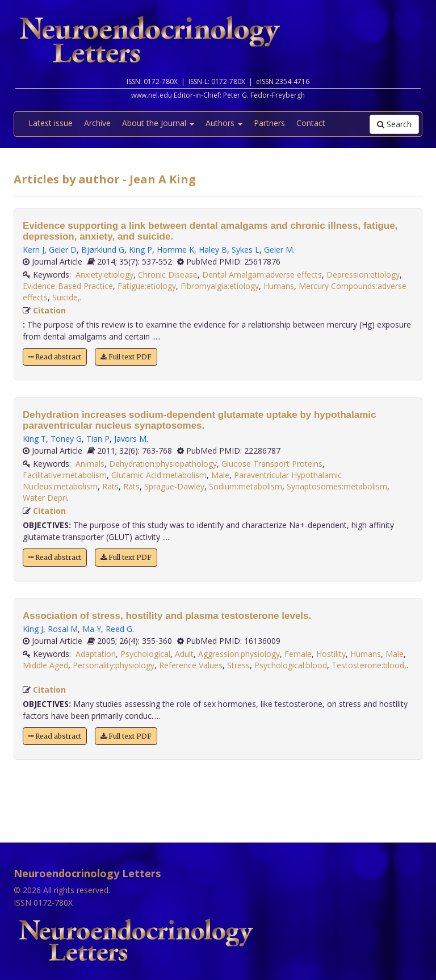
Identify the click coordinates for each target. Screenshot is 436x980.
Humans (279, 286)
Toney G (66, 439)
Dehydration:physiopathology (163, 464)
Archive (97, 123)
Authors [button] (224, 123)
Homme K (175, 250)
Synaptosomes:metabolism (337, 486)
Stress (238, 665)
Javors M (130, 439)
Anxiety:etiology (104, 275)
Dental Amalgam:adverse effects (262, 275)
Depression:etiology (363, 275)
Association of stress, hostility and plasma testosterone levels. (167, 616)
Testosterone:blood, (369, 665)
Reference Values (191, 665)
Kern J (33, 250)
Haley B (213, 250)
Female (298, 654)
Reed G (119, 629)
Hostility (331, 654)
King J (33, 629)
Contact (311, 123)
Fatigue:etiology (147, 286)
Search (394, 124)
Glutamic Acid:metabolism (159, 475)
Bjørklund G (103, 250)
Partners (269, 123)
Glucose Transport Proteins (272, 464)
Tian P (98, 439)
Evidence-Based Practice (68, 286)
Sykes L (246, 250)
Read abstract (55, 357)
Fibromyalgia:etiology (220, 286)
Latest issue (51, 123)
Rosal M (63, 629)
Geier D (63, 250)
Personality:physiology (114, 665)
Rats (110, 486)
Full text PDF (126, 357)
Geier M (278, 250)
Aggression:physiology (239, 654)
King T (34, 439)
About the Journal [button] (158, 123)
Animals (90, 464)
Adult (184, 654)
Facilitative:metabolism (65, 475)
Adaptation (96, 654)
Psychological (145, 654)
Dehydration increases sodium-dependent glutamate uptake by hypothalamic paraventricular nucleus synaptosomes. (200, 420)
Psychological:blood (291, 665)
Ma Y (92, 629)
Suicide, (66, 297)
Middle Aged (45, 665)
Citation (49, 310)
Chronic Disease (168, 275)
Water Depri (45, 498)
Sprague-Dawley (174, 486)
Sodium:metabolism (246, 486)
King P (141, 250)
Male (220, 475)
